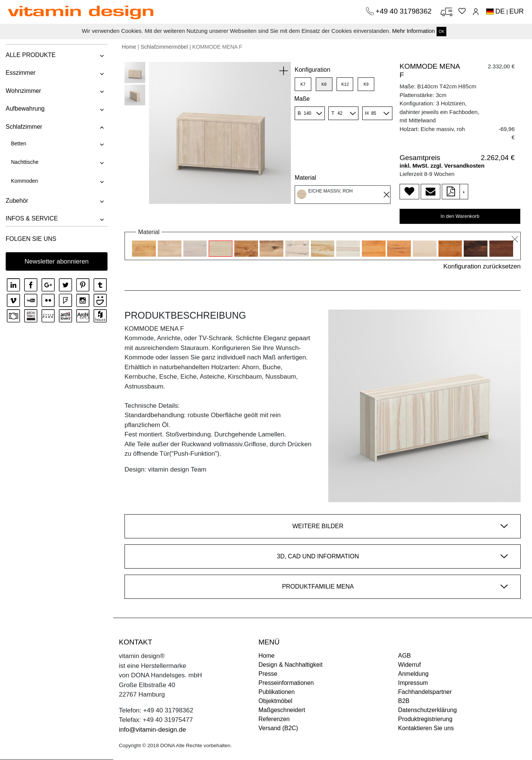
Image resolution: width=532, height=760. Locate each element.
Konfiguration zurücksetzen (482, 266)
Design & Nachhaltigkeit (291, 665)
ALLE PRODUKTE (31, 55)
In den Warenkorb (460, 216)
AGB (404, 656)
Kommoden (25, 181)
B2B (404, 701)
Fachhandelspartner (425, 692)
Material (305, 178)
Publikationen (277, 692)
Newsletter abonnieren (57, 261)
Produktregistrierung (425, 719)
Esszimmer (21, 73)
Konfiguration (312, 70)
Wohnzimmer (23, 91)
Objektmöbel (275, 701)
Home (129, 47)
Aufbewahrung (25, 109)
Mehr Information (413, 31)
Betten (18, 143)
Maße (302, 99)
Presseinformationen (286, 683)
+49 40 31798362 (404, 11)
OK (441, 32)
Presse (268, 674)
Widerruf (409, 665)
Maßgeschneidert (282, 710)
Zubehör (17, 201)
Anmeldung (413, 674)
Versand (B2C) (278, 728)
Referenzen (274, 719)
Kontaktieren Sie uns (426, 728)
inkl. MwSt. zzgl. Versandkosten (442, 166)
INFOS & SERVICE (32, 218)
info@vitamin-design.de (152, 730)
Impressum (413, 683)
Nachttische (25, 162)
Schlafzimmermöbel (164, 47)
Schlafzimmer (24, 127)
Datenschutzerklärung (427, 710)
